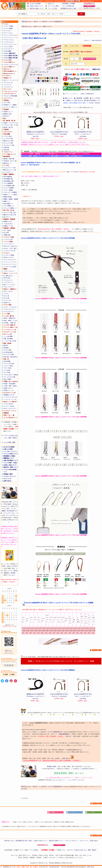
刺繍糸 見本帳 (8, 197)
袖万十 (9, 230)
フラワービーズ (8, 82)
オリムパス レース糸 (9, 168)
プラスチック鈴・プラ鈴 (11, 125)
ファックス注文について (11, 454)
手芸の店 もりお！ (27, 26)
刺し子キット (7, 217)
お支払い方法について (36, 6)
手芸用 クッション (9, 390)
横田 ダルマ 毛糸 (8, 141)
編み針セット (7, 163)
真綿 (10, 386)
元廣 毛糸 (6, 147)
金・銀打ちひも (8, 276)
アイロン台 (13, 307)
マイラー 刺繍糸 (8, 190)
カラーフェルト (8, 33)
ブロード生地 (7, 368)
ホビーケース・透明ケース (10, 107)
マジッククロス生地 (9, 377)
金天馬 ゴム (7, 303)
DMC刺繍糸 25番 (8, 181)
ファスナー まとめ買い (10, 267)
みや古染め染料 (8, 352)
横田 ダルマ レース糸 (10, 170)
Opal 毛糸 (6, 150)
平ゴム (5, 291)
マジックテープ (8, 513)
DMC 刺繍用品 (8, 177)
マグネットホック (9, 271)
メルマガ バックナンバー (10, 476)
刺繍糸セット (7, 195)
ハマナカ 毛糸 (8, 136)
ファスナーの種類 (9, 255)
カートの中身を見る (68, 6)
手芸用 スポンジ (8, 388)
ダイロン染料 (7, 350)
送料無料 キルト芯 (9, 395)
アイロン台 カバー (9, 311)
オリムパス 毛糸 (8, 143)
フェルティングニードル (11, 65)
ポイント (94, 8)
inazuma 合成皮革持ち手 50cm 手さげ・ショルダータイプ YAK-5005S (83, 134)
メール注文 (90, 103)
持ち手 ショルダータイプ (10, 408)
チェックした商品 (53, 6)
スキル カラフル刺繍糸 (10, 192)
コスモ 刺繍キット (9, 206)
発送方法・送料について (11, 467)
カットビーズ (14, 80)
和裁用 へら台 (8, 221)
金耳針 (5, 318)
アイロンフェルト (9, 40)
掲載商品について (9, 458)
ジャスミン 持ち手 (9, 406)
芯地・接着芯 (7, 379)
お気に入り (51, 4)
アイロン (6, 307)
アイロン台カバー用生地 (11, 375)
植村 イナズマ (47, 26)
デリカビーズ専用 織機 (10, 96)
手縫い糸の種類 (8, 339)
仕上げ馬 (6, 233)
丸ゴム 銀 (6, 298)
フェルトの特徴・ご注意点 (10, 463)
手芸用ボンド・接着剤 (10, 105)
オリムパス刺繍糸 (9, 188)
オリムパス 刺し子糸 (9, 212)
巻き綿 (15, 386)
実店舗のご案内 (8, 474)
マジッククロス (11, 515)
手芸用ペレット (8, 112)
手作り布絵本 (7, 504)
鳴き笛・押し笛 (8, 127)
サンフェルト (7, 31)
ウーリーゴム (7, 300)
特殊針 (5, 321)
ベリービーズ (7, 85)
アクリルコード (8, 280)
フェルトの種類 (8, 28)
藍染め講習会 (14, 357)
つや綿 (5, 386)
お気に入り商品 (8, 449)
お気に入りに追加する (70, 94)
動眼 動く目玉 (8, 114)
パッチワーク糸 (8, 239)
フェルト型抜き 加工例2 (11, 58)
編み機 (5, 159)
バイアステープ (8, 282)
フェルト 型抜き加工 (9, 53)
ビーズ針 (15, 321)
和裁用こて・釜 (8, 226)
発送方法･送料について (37, 8)
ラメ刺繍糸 (14, 195)
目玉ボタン (7, 116)
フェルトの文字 (8, 47)
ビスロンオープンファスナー (10, 264)
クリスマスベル (13, 123)
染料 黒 (6, 345)
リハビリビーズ (8, 87)
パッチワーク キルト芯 (10, 397)
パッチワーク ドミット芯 (10, 399)
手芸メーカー (38, 26)
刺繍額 (16, 199)
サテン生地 (7, 372)
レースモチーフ (8, 172)
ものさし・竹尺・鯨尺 (10, 248)
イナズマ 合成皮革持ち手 (55, 732)
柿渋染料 (6, 348)
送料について (69, 98)
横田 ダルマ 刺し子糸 (10, 215)
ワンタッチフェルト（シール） (11, 38)
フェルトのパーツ (9, 49)
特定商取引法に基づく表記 (68, 8)
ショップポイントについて (10, 451)
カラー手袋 (7, 103)
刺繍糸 (4, 511)
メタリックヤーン (9, 287)
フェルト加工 (7, 51)
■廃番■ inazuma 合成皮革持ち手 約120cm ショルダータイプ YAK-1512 (36, 134)
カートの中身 (96, 98)
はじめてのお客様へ (36, 4)
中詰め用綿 (12, 384)
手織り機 (11, 159)
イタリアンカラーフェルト (10, 44)
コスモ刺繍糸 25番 (9, 186)
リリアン (13, 285)
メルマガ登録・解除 (9, 442)
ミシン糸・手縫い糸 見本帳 (10, 341)
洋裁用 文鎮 (7, 235)
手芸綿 (5, 384)
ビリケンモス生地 (9, 363)
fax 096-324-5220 (54, 867)
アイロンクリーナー (9, 309)
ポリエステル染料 (9, 354)
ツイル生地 (7, 370)
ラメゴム (6, 294)
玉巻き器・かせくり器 (10, 161)
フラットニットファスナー (10, 262)
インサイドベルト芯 (9, 251)
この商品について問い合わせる (74, 100)
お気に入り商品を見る (87, 94)
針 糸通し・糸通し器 (9, 323)
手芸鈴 (5, 123)
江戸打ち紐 (7, 278)
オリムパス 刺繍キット (10, 208)
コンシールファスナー (10, 260)
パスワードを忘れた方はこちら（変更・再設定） (83, 850)
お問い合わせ (7, 481)
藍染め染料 (6, 357)
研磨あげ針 (12, 318)
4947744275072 (97, 40)
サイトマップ (7, 479)
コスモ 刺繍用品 (8, 183)
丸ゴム (11, 291)
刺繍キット (7, 201)
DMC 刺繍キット (8, 204)
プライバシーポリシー (71, 841)
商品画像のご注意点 (9, 456)
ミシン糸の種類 (8, 336)
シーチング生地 (8, 366)
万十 (5, 230)
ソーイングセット (9, 244)
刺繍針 (10, 321)
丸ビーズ (6, 80)
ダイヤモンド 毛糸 (9, 145)
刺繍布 (5, 199)
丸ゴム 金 (6, 296)
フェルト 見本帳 (8, 26)
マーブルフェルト (9, 42)
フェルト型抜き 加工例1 (11, 56)
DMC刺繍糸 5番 (8, 179)
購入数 (66, 59)
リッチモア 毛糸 (8, 138)
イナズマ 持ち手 (8, 404)
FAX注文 (97, 103)
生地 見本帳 (7, 361)
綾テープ (6, 285)
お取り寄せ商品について (11, 460)
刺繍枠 (11, 199)
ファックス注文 (53, 8)
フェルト (14, 509)
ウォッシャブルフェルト (11, 35)
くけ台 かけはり (8, 224)
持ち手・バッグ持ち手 (39, 732)
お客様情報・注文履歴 (68, 4)
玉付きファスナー (9, 257)
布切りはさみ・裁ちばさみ (10, 246)
